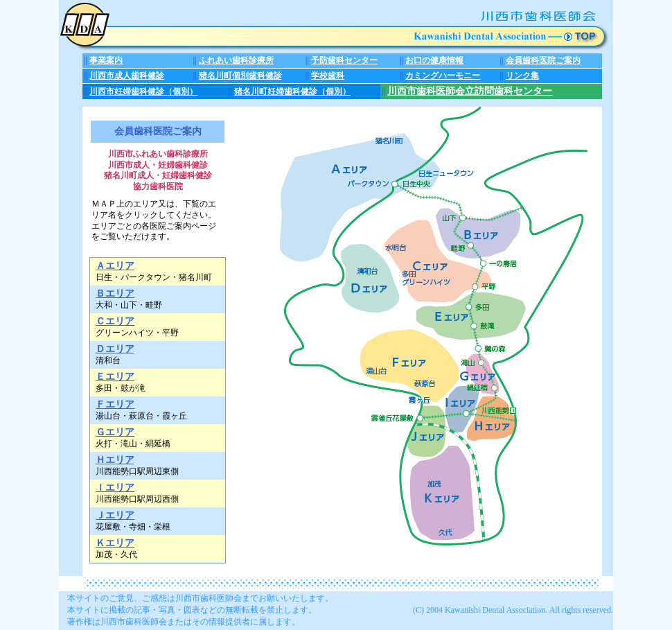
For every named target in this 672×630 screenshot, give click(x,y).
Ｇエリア (115, 432)
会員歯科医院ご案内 (543, 60)
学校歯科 (328, 76)
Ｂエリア (115, 293)
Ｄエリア (115, 349)
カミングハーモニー (443, 76)
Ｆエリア (115, 404)
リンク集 (522, 76)
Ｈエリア (115, 460)
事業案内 (106, 60)
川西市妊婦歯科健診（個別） (143, 91)
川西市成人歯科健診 (127, 76)
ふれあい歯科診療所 (236, 60)
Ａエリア (115, 265)
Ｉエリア (115, 487)
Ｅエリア (115, 376)
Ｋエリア (115, 543)
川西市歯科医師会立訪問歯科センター (470, 91)
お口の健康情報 (434, 60)
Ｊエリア (115, 515)
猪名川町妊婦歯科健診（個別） (292, 91)
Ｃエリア (115, 321)
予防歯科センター (344, 60)
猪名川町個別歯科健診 (240, 76)
